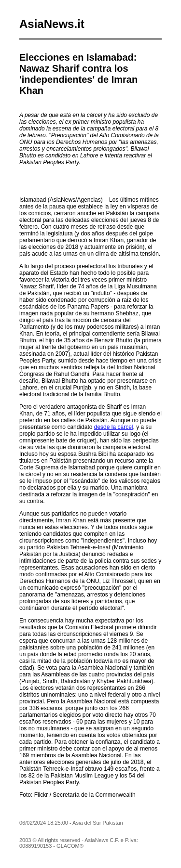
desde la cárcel (114, 427)
